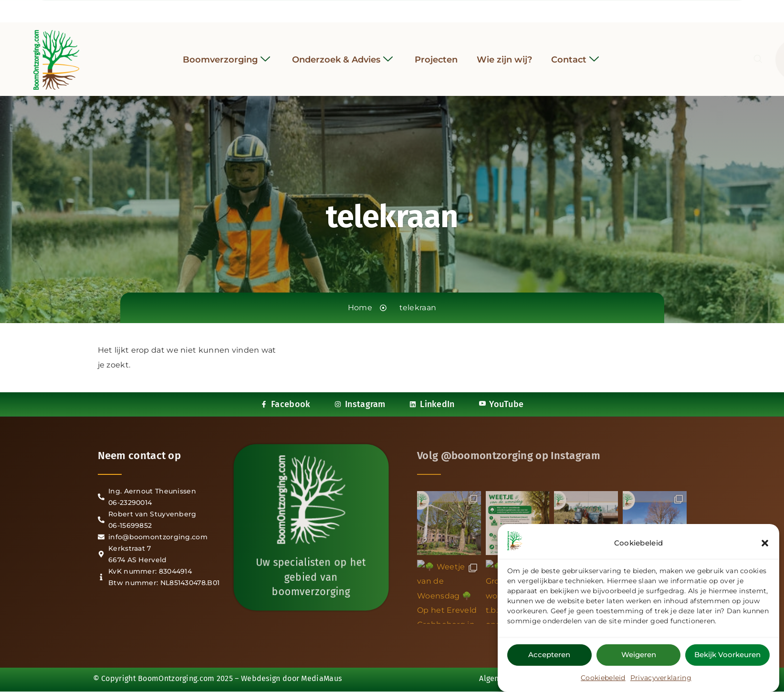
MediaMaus (321, 678)
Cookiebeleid (603, 678)
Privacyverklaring (661, 678)
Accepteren (549, 655)
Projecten (436, 53)
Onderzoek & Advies (342, 54)
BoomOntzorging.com (176, 678)
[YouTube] (418, 9)
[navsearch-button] (643, 53)
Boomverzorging (226, 54)
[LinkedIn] (401, 9)
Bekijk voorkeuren (727, 655)
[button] (765, 543)
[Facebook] (366, 9)
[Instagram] (384, 9)
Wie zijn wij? (504, 53)
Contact (575, 54)
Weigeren (639, 655)
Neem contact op (140, 456)
